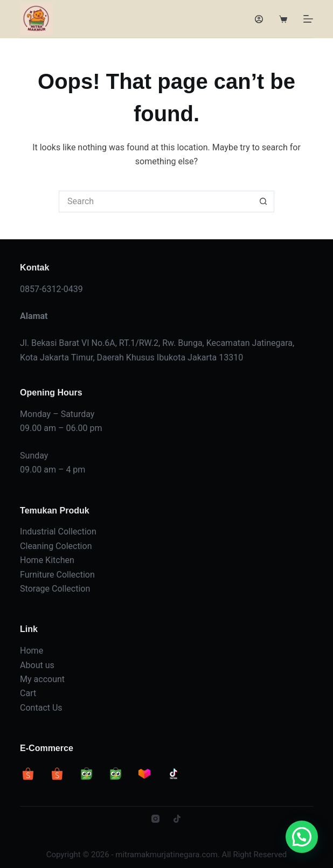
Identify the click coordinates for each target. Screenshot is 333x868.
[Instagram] (155, 819)
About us (37, 665)
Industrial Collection (58, 532)
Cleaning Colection (56, 546)
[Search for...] (156, 202)
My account (42, 679)
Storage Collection (55, 589)
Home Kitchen (47, 560)
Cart (28, 693)
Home (32, 651)
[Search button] (263, 202)
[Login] (259, 19)
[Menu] (308, 19)
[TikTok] (177, 819)
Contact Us (41, 708)
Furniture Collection (57, 575)
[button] (302, 837)
